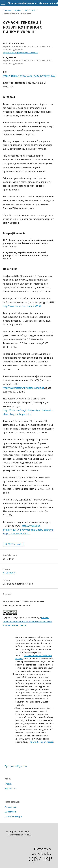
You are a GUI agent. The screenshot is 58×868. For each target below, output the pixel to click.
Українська (10, 788)
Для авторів (10, 812)
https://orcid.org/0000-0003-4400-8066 (20, 53)
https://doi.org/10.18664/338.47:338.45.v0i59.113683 (29, 76)
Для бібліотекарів (13, 816)
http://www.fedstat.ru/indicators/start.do (24, 388)
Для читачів (11, 807)
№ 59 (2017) (30, 10)
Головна (7, 10)
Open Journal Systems (16, 766)
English (8, 784)
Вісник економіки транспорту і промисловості (33, 3)
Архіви (18, 10)
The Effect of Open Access (41, 742)
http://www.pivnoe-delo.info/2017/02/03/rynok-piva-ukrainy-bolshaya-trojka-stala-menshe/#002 (28, 530)
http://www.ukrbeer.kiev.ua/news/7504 (22, 306)
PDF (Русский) (14, 544)
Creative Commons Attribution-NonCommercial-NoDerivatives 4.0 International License (28, 621)
